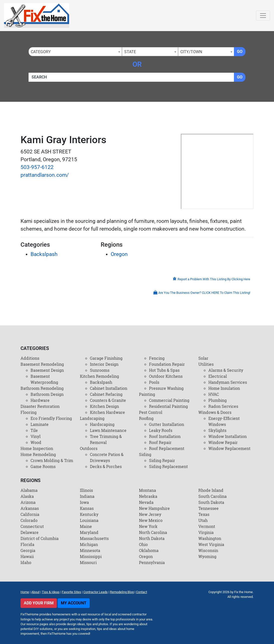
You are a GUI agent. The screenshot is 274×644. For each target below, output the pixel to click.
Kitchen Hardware (107, 412)
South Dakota (211, 502)
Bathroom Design (47, 394)
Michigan (89, 544)
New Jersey (150, 514)
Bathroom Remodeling (42, 388)
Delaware (30, 532)
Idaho (26, 562)
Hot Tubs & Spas (164, 370)
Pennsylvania (152, 562)
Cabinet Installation (109, 388)
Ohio (143, 544)
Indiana (87, 496)
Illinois (86, 490)
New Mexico (151, 520)
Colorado (29, 520)
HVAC (214, 394)
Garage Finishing (106, 358)
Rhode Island (211, 490)
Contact (142, 592)
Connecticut (32, 526)
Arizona (28, 502)
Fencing (157, 358)
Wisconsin (208, 550)
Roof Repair (160, 442)
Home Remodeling (38, 454)
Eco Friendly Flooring (51, 418)
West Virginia (211, 544)
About (35, 592)
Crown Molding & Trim (52, 460)
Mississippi (91, 556)
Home (25, 592)
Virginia (206, 532)
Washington (210, 538)
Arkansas (30, 508)
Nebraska (148, 496)
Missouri (88, 562)
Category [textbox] (41, 52)
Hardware (40, 400)
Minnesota (90, 550)
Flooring (29, 412)
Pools (154, 382)
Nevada (146, 502)
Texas (204, 514)
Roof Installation (165, 436)
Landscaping (92, 418)
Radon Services (223, 406)
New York (148, 526)
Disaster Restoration (40, 406)
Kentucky (89, 514)
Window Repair (223, 442)
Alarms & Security (226, 370)
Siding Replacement (168, 466)
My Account (74, 603)
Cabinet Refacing (106, 394)
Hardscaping (102, 424)
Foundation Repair (167, 364)
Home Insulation (224, 388)
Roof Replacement (167, 448)
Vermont (207, 526)
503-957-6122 (37, 167)
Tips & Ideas (51, 592)
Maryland (89, 532)
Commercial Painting (169, 400)
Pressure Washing (166, 388)
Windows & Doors (215, 412)
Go (240, 52)
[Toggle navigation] (263, 16)
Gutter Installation (167, 424)
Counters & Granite (108, 400)
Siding (145, 454)
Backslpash (44, 254)
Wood (36, 442)
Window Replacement (229, 448)
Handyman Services (228, 382)
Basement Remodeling (42, 364)
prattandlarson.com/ (45, 175)
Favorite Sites (72, 592)
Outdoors (89, 448)
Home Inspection (37, 448)
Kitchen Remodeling (99, 376)
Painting (147, 394)
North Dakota (152, 538)
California (30, 514)
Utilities (206, 364)
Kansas (87, 508)
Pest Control (151, 412)
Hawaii (27, 556)
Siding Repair (162, 460)
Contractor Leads (96, 592)
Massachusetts (94, 538)
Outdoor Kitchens (166, 376)
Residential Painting (168, 406)
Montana (148, 490)
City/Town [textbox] (191, 52)
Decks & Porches (106, 466)
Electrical (218, 376)
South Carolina (213, 496)
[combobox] (75, 52)
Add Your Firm (39, 603)
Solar (203, 358)
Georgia (28, 550)
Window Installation (228, 436)
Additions (30, 358)
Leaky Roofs (161, 430)
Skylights (217, 430)
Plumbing (218, 400)
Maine (86, 526)
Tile (34, 430)
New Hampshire (154, 508)
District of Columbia (40, 538)
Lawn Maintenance (108, 430)
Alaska (27, 496)
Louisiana (89, 520)
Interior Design (104, 364)
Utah (203, 520)
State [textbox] (130, 52)
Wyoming (207, 556)
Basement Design (47, 370)
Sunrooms (100, 370)
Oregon (119, 254)
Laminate (40, 424)
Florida (27, 544)
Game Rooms (43, 466)
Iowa (84, 502)
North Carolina (153, 532)
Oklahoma (149, 550)
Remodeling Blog (122, 592)
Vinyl (36, 436)
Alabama (29, 490)
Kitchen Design (104, 406)
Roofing (146, 418)
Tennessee (209, 508)
